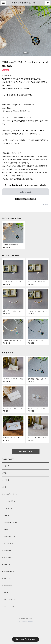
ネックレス (6, 466)
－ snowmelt (7, 586)
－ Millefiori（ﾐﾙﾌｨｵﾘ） (10, 522)
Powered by (26, 622)
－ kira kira (6, 557)
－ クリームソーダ (8, 600)
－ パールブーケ (8, 607)
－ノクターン (6, 593)
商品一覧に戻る (26, 452)
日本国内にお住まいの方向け (26, 199)
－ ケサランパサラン (9, 501)
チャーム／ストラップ (10, 494)
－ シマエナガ (7, 579)
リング (4, 487)
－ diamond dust (9, 536)
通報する (46, 205)
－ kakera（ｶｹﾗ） (8, 572)
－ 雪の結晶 (6, 550)
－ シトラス (6, 564)
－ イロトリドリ (7, 543)
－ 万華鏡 (6, 515)
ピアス (4, 473)
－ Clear (5, 529)
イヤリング (6, 480)
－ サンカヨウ (7, 508)
